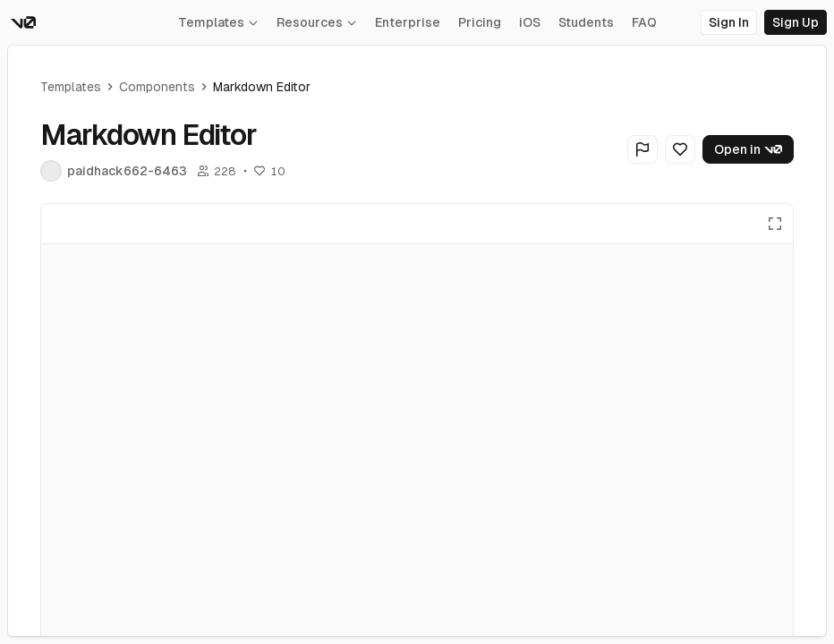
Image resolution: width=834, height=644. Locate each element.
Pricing (480, 22)
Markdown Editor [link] (262, 87)
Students (586, 22)
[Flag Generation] (643, 149)
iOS (530, 22)
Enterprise (408, 22)
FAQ (644, 22)
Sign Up (796, 22)
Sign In (729, 22)
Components (157, 87)
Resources (317, 22)
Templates (218, 22)
